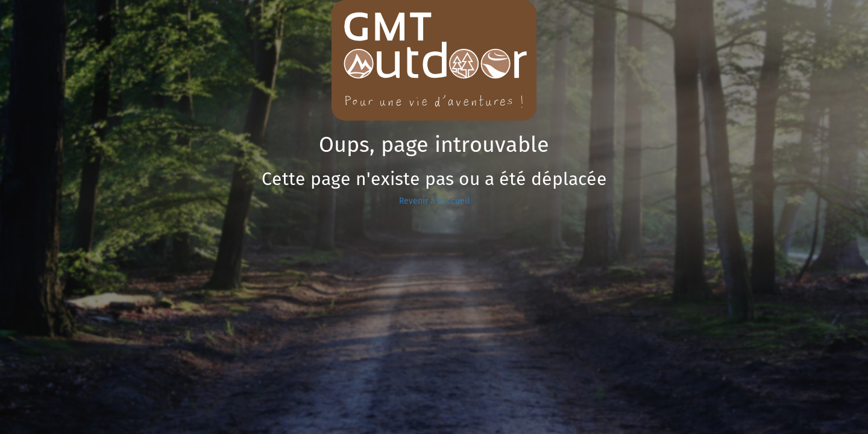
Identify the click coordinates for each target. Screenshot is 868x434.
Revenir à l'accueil (434, 201)
